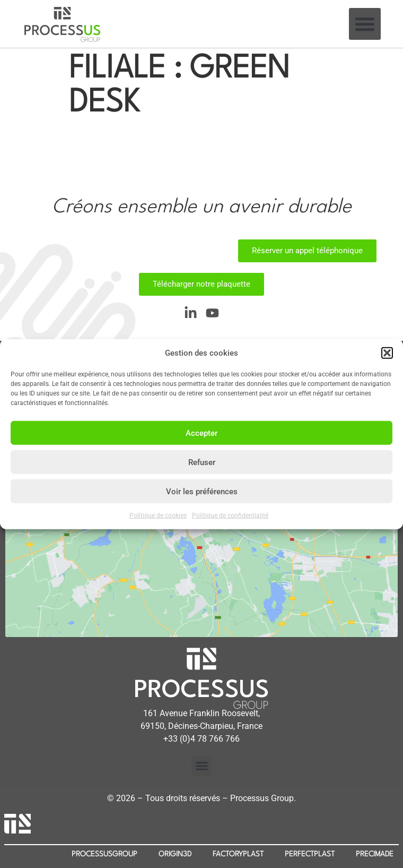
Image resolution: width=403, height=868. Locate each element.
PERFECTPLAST (310, 854)
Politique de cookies (158, 515)
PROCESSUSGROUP (104, 854)
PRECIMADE (375, 854)
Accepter (202, 433)
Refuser (202, 462)
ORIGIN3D (175, 854)
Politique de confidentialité (230, 515)
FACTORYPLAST (238, 854)
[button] (387, 353)
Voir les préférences (202, 491)
